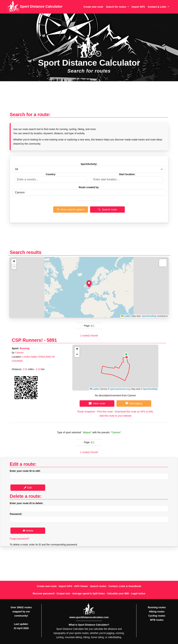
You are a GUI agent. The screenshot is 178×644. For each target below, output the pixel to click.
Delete (28, 531)
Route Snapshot (86, 412)
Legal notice (138, 593)
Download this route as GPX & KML (134, 412)
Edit (28, 488)
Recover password (44, 593)
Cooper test (63, 593)
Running (25, 348)
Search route (107, 209)
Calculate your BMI (118, 593)
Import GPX (138, 7)
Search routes (98, 586)
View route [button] (97, 403)
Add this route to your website (115, 416)
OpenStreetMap (149, 316)
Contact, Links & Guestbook (125, 586)
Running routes (157, 607)
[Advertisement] (89, 98)
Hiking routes (157, 612)
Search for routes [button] (116, 7)
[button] (89, 284)
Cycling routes (157, 616)
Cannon (19, 353)
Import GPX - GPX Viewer (73, 586)
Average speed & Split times (88, 593)
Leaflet (126, 316)
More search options (70, 209)
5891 (52, 340)
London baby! (30, 357)
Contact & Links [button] (157, 7)
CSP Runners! (27, 340)
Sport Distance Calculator (35, 7)
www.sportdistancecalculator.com (89, 617)
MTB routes (157, 620)
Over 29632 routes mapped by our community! (21, 612)
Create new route (93, 7)
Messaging (134, 403)
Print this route (105, 412)
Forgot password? (19, 539)
